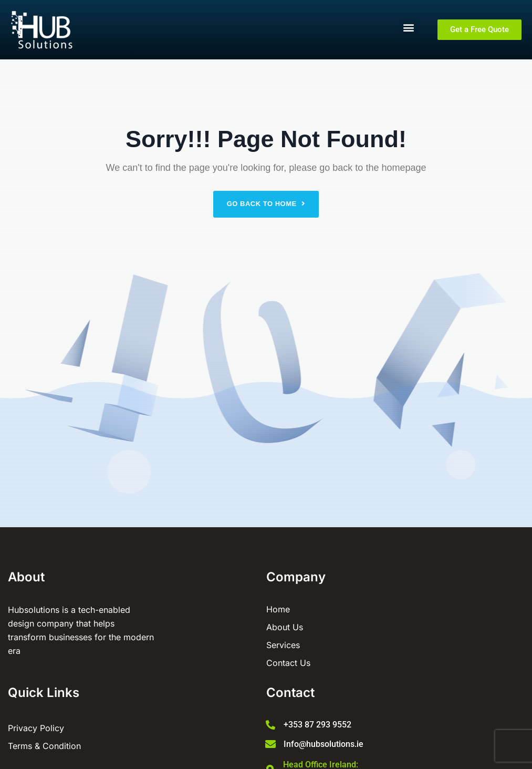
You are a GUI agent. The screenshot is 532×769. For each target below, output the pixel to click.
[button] (408, 27)
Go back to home (266, 204)
